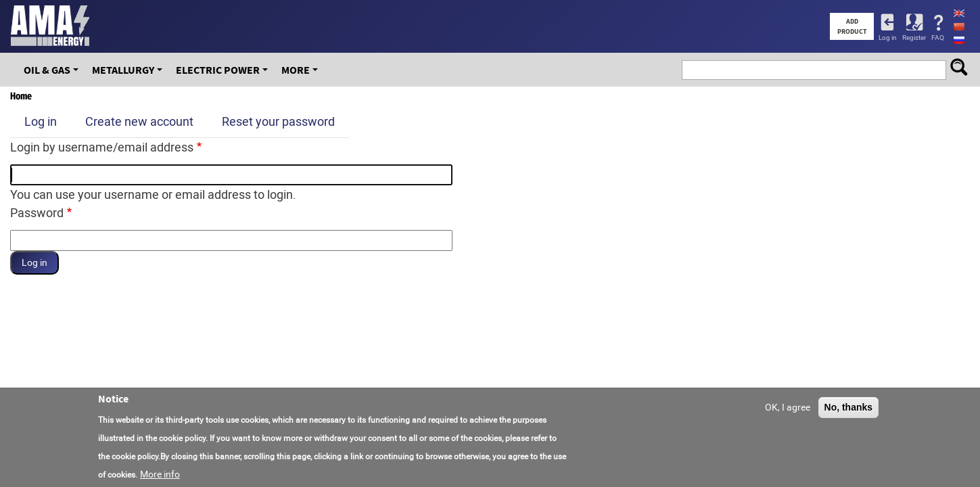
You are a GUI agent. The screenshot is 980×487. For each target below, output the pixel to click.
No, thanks (849, 407)
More (296, 70)
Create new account (139, 121)
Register (914, 38)
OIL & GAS (47, 70)
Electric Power (218, 70)
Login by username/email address (102, 147)
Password (37, 213)
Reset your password (278, 121)
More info (160, 474)
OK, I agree (788, 407)
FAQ (938, 38)
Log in (888, 38)
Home (21, 96)
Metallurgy (123, 70)
